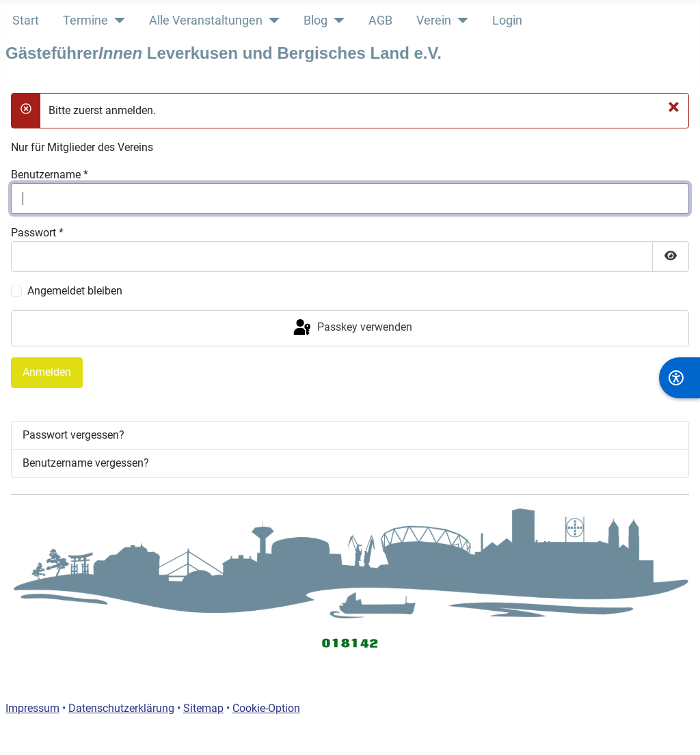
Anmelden (47, 372)
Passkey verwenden (352, 328)
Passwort (37, 233)
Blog (315, 20)
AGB (380, 20)
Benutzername (50, 175)
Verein (434, 20)
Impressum (32, 708)
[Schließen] (674, 107)
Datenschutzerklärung (121, 708)
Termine (85, 20)
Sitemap (203, 708)
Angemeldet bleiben (75, 291)
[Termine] (117, 20)
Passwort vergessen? (73, 435)
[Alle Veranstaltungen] (271, 20)
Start (26, 20)
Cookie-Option (266, 708)
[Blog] (336, 20)
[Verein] (460, 20)
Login (507, 20)
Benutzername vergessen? (86, 463)
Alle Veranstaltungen (206, 20)
